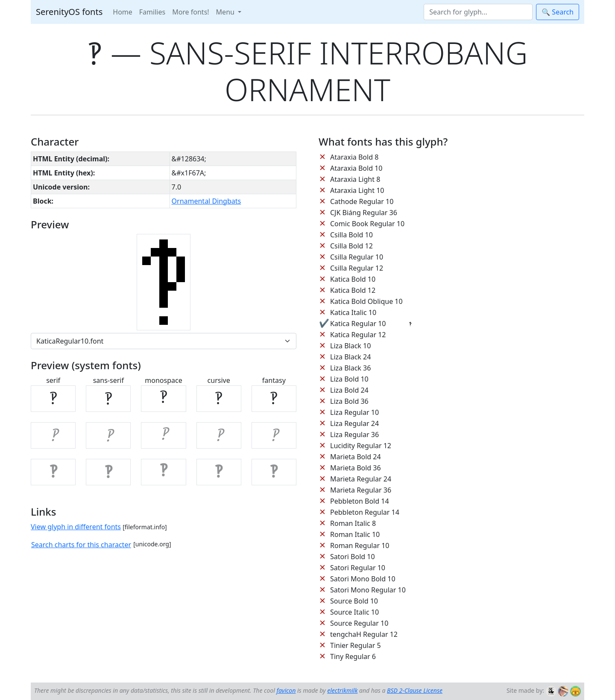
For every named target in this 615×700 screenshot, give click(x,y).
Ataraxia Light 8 (355, 179)
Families (152, 12)
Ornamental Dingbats (206, 201)
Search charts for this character (81, 545)
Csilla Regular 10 (357, 257)
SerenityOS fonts (69, 12)
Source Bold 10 (354, 601)
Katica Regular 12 (358, 335)
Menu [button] (226, 12)
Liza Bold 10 (349, 379)
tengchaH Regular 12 (364, 634)
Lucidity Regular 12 (361, 446)
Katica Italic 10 (353, 312)
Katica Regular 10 (358, 324)
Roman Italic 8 (353, 523)
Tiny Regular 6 (353, 656)
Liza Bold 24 (349, 390)
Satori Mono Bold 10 (363, 579)
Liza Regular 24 (354, 423)
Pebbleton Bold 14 (360, 501)
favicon (286, 690)
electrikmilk (342, 690)
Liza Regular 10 (354, 412)
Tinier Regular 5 (356, 645)
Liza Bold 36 (349, 401)
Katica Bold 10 (353, 279)
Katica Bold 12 (353, 290)
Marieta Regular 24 (361, 479)
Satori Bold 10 (353, 557)
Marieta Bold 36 (356, 468)
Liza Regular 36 (354, 435)
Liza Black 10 (350, 346)
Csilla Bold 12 (351, 246)
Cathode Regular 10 (362, 201)
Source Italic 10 (354, 612)
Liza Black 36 (350, 368)
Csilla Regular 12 (357, 268)
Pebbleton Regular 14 (365, 512)
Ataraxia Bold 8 (354, 157)
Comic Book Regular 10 (367, 224)
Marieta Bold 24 (356, 457)
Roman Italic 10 (355, 534)
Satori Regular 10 (358, 568)
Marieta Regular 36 (361, 490)
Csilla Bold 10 (351, 235)
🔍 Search (558, 12)
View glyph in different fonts (76, 527)
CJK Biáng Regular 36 (364, 213)
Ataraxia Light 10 (357, 190)
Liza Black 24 (350, 357)
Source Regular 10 (359, 623)
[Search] (478, 12)
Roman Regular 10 (360, 545)
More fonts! (190, 12)
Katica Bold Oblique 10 (366, 301)
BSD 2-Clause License (415, 690)
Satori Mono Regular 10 (368, 590)
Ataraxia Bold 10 (356, 168)
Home (123, 12)
